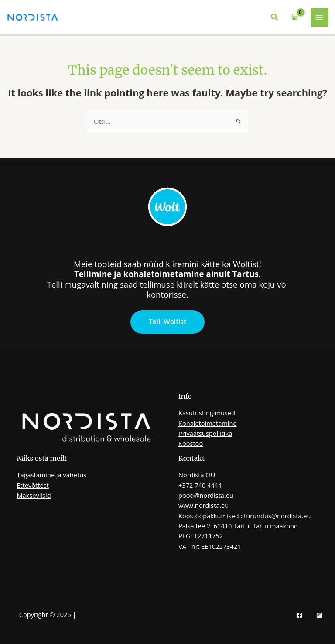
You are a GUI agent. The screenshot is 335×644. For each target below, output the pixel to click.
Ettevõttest (32, 485)
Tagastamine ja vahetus (51, 475)
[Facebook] (299, 615)
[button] (275, 17)
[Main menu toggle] (320, 17)
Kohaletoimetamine (208, 423)
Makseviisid (34, 495)
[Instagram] (319, 615)
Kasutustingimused (207, 413)
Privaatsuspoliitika (205, 433)
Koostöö (191, 443)
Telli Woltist (167, 322)
